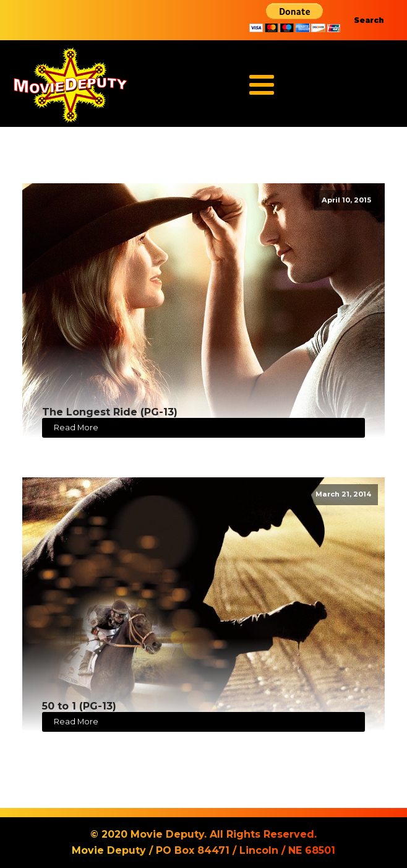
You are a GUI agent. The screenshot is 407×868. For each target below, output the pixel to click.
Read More (76, 427)
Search (369, 20)
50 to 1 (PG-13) (79, 706)
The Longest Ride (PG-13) (110, 412)
